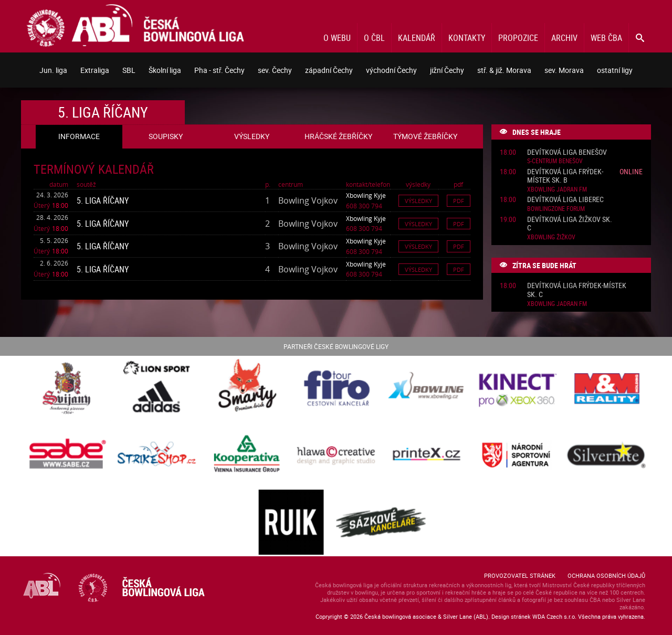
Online (631, 171)
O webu (337, 38)
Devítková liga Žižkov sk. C (570, 224)
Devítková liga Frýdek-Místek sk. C (577, 290)
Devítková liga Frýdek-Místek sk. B (565, 176)
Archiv (564, 38)
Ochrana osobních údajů (606, 575)
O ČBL (374, 38)
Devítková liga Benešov (567, 152)
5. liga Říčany (103, 200)
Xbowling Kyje (366, 195)
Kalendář (417, 38)
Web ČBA (606, 38)
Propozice (518, 38)
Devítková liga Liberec (565, 200)
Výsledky (418, 201)
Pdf (459, 201)
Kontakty (467, 38)
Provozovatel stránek (520, 575)
